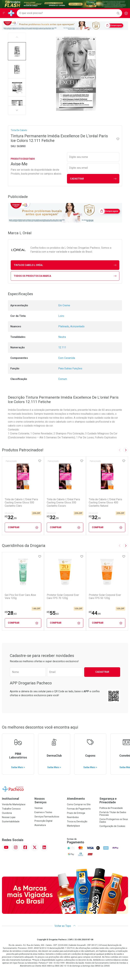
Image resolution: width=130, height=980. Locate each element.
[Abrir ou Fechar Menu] (4, 13)
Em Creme (64, 305)
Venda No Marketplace (14, 804)
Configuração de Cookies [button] (112, 826)
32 (11, 517)
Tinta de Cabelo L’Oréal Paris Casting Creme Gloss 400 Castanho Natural (105, 502)
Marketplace (73, 826)
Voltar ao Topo (65, 926)
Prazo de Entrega (76, 813)
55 (53, 613)
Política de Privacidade (111, 808)
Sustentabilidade (11, 822)
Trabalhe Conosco (11, 809)
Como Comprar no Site (79, 804)
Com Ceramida (67, 358)
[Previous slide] (120, 450)
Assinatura (40, 825)
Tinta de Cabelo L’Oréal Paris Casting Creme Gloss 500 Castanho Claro (21, 502)
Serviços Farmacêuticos (47, 817)
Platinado (64, 326)
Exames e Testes (43, 812)
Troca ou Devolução (77, 822)
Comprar (23, 527)
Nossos (49, 800)
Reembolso (73, 817)
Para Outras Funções (70, 368)
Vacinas (39, 808)
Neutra (62, 337)
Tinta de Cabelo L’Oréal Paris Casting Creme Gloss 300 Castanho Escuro (63, 502)
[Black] (65, 4)
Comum (63, 379)
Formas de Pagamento (79, 809)
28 (11, 613)
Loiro (61, 316)
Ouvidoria (7, 813)
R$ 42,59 (9, 513)
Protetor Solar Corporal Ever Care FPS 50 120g (105, 597)
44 (95, 613)
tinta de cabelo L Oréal (65, 265)
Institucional (11, 799)
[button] (17, 51)
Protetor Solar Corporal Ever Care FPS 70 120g (63, 597)
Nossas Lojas (9, 817)
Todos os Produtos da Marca (65, 276)
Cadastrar (93, 179)
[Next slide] (126, 450)
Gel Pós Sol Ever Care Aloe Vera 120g (20, 597)
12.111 (62, 347)
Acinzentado (77, 326)
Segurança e (114, 800)
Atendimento (76, 799)
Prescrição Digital (43, 821)
